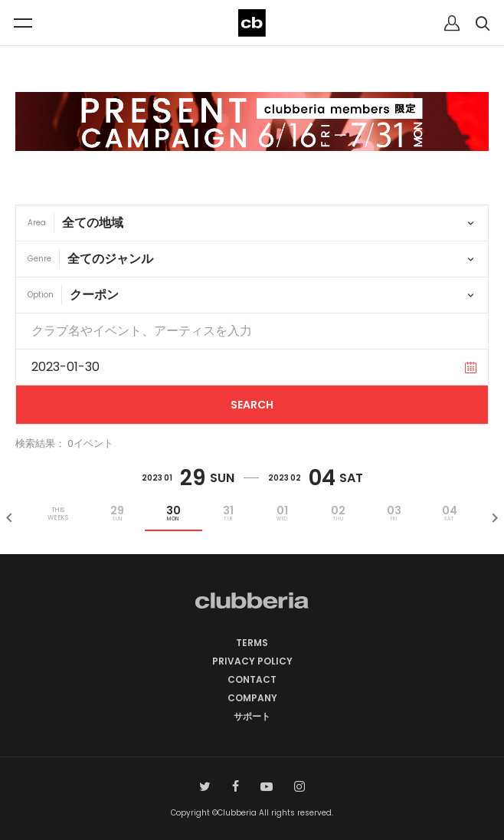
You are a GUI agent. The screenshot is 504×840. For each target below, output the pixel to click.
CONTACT (252, 679)
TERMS (252, 643)
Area (37, 223)
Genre (39, 259)
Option (41, 295)
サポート (252, 716)
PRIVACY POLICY (252, 661)
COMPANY (252, 698)
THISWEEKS (58, 513)
